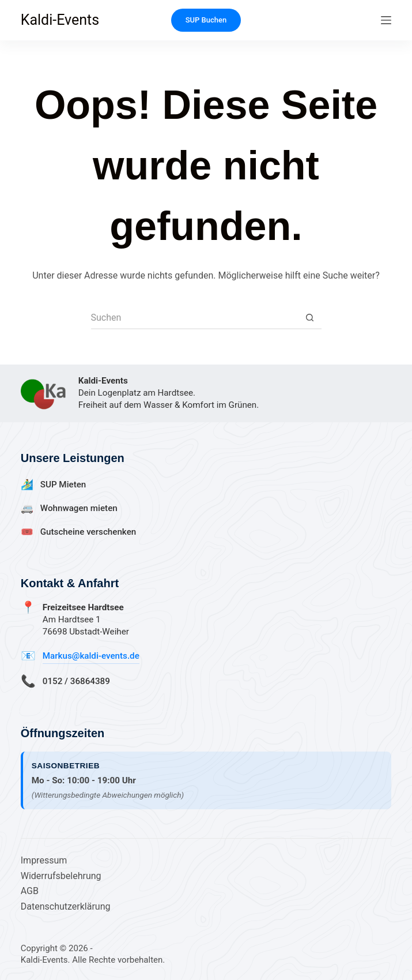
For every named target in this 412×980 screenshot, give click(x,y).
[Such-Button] (310, 318)
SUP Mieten (63, 485)
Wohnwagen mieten (79, 508)
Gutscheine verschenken (88, 532)
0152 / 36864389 (76, 681)
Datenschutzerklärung (66, 906)
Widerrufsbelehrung (61, 876)
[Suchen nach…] (195, 318)
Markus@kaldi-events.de (91, 656)
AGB (30, 891)
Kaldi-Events (60, 20)
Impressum (44, 860)
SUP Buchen (206, 20)
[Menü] (386, 20)
